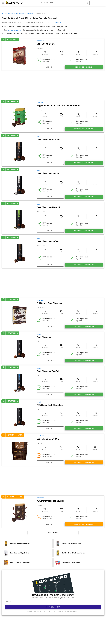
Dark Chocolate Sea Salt (48, 371)
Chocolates (30, 13)
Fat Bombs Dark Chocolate (50, 303)
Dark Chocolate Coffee (48, 241)
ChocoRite (41, 41)
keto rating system (14, 30)
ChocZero (40, 102)
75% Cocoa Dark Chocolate (50, 405)
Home (4, 13)
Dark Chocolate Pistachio (49, 207)
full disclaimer (56, 23)
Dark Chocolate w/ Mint (48, 439)
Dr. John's (40, 436)
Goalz (39, 137)
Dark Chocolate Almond (48, 140)
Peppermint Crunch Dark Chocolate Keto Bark (59, 106)
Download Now (53, 607)
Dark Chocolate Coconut (48, 174)
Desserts (22, 13)
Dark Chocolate (44, 337)
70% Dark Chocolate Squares (51, 501)
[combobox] (64, 3)
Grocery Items (12, 13)
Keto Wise (40, 300)
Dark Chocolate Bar (46, 44)
